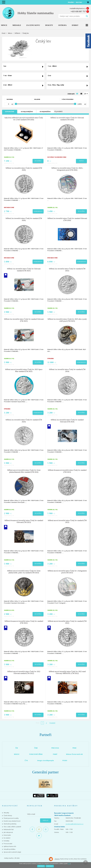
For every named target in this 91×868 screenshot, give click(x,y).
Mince (10, 33)
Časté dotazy (8, 816)
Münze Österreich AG (74, 754)
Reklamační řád (9, 830)
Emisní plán (7, 835)
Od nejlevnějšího (27, 112)
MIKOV (17, 754)
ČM (17, 748)
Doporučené (10, 112)
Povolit (41, 866)
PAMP (55, 754)
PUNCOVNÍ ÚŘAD (36, 754)
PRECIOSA (55, 748)
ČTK (26, 760)
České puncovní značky (11, 818)
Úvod (3, 33)
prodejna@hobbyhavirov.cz (75, 824)
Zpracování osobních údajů (12, 852)
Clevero (54, 859)
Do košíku (38, 161)
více (69, 864)
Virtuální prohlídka (9, 849)
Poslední (52, 723)
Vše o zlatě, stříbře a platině (12, 827)
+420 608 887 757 (78, 11)
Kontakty (6, 841)
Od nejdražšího (45, 112)
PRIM (74, 748)
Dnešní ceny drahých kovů (12, 821)
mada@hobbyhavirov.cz (78, 8)
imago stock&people (45, 760)
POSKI (65, 760)
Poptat (81, 161)
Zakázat (50, 866)
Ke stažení (7, 838)
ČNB (36, 748)
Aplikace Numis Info (10, 846)
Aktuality (6, 813)
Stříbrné (17, 33)
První (38, 723)
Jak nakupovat (8, 832)
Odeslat (46, 820)
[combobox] (86, 94)
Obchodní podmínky (10, 824)
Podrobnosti (38, 211)
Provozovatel (8, 844)
